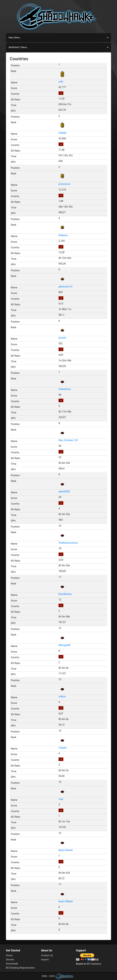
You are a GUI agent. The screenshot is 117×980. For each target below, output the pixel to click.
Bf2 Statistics (94, 964)
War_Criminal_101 (68, 440)
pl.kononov (64, 184)
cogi (61, 799)
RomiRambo (65, 594)
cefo (61, 82)
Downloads (12, 964)
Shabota (63, 235)
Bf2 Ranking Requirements (20, 968)
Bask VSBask (66, 901)
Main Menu (14, 38)
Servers (10, 960)
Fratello (63, 748)
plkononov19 (66, 287)
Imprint (45, 960)
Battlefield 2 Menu (18, 47)
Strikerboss (65, 389)
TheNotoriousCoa (68, 543)
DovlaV (62, 338)
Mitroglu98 (64, 645)
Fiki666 (62, 133)
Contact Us (47, 955)
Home (9, 955)
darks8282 (64, 492)
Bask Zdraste (66, 850)
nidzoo (62, 696)
